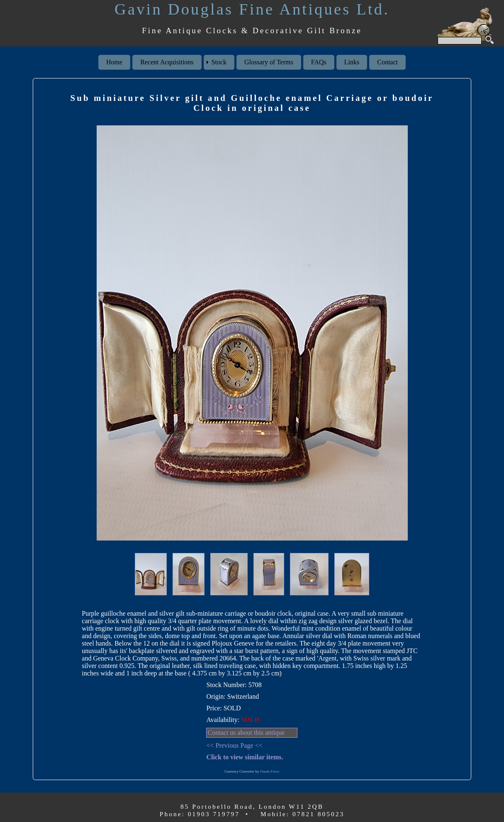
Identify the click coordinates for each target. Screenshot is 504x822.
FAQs (319, 62)
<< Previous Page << (234, 745)
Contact (387, 62)
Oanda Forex (270, 771)
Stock (219, 62)
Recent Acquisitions (167, 62)
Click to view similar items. (245, 757)
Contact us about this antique (246, 733)
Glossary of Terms (269, 62)
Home (114, 62)
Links (352, 62)
